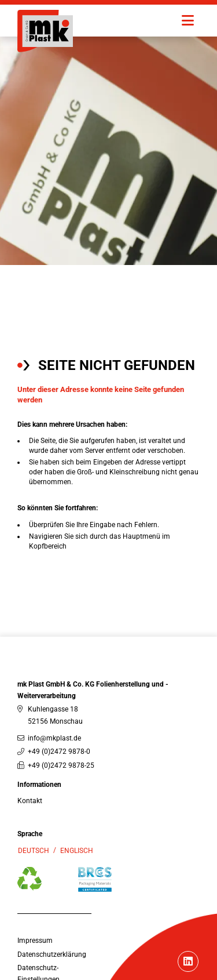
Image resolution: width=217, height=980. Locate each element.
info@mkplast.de (54, 738)
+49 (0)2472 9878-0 (59, 752)
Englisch (77, 851)
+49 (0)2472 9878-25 (61, 765)
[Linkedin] (188, 963)
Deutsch (34, 851)
